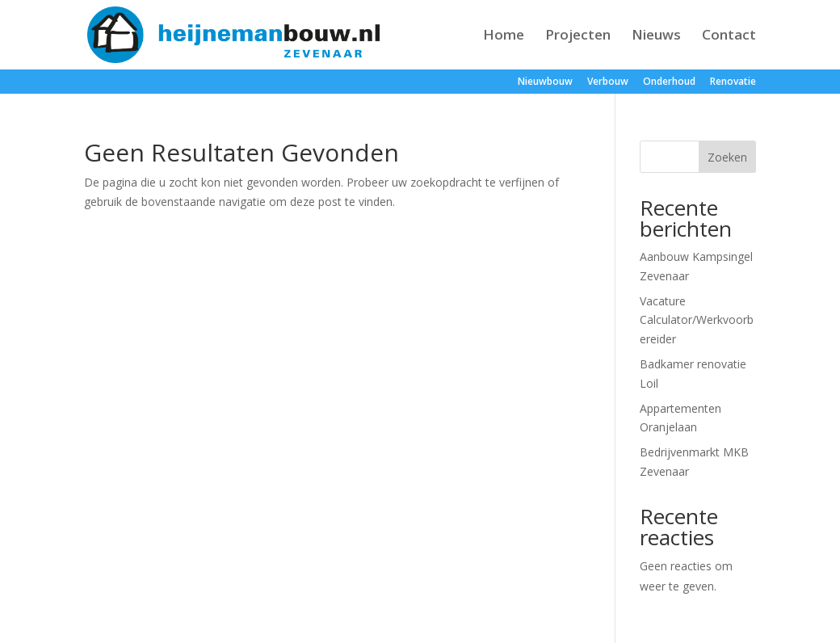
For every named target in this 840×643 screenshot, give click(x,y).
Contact (729, 36)
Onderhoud (669, 82)
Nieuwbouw (545, 82)
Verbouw (608, 82)
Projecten (578, 36)
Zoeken (727, 157)
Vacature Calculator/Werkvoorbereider (697, 320)
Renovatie (733, 82)
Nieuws (656, 36)
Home (504, 36)
